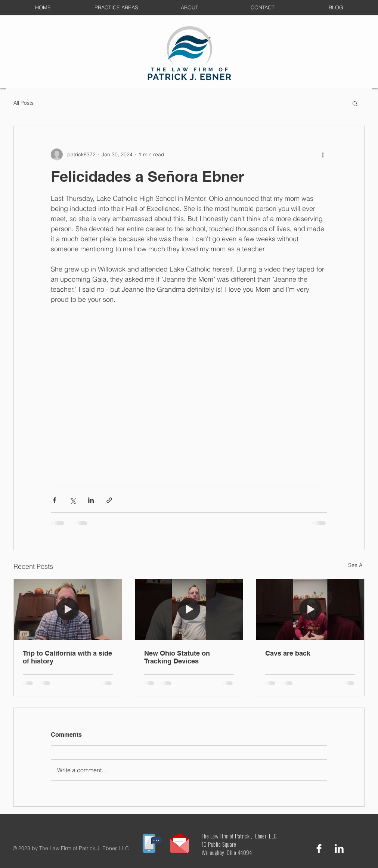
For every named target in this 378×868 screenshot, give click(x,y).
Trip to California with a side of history (67, 657)
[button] (355, 103)
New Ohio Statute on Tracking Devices (177, 657)
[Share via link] (109, 500)
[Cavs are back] (310, 610)
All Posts (24, 103)
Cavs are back (288, 653)
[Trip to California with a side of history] (68, 610)
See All (356, 565)
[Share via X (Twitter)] (73, 500)
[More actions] (323, 154)
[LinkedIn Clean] (339, 849)
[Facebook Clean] (319, 849)
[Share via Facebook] (54, 500)
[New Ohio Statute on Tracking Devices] (189, 610)
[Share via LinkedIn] (91, 500)
